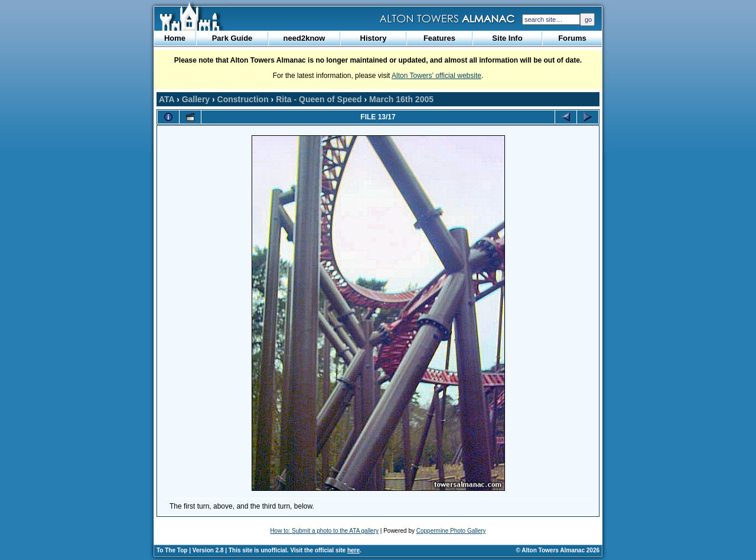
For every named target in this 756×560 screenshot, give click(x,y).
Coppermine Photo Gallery (451, 531)
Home (175, 38)
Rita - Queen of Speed (319, 99)
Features (439, 38)
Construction (243, 99)
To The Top (172, 550)
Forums (572, 38)
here (353, 550)
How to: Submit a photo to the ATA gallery (324, 531)
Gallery (196, 99)
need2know (304, 38)
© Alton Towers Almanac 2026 (558, 550)
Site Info (507, 38)
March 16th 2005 (401, 99)
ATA (167, 99)
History (374, 38)
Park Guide (232, 38)
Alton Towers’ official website (436, 76)
